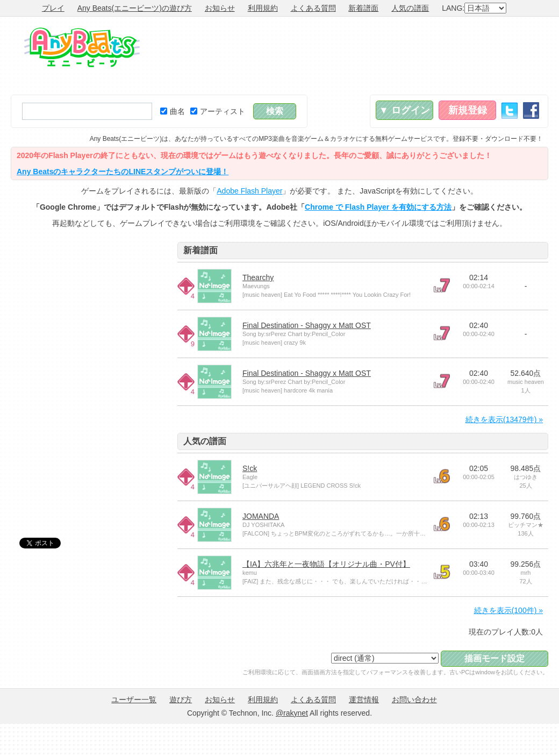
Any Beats (82, 47)
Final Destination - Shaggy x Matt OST (307, 325)
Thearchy (258, 277)
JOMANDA (261, 516)
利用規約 (263, 8)
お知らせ (220, 8)
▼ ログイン (404, 110)
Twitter (510, 110)
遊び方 (181, 700)
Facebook (531, 110)
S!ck (250, 468)
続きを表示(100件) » (508, 610)
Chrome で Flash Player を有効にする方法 (378, 207)
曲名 (173, 111)
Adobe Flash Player (249, 191)
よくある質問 (313, 8)
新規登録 (468, 110)
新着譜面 (363, 8)
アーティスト (218, 111)
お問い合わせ (414, 700)
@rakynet (292, 713)
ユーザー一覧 (134, 700)
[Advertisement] (512, 56)
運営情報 (364, 700)
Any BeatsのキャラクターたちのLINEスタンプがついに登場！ (123, 172)
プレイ (53, 8)
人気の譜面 (410, 8)
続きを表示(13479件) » (504, 419)
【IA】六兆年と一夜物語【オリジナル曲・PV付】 (326, 564)
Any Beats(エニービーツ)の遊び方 (135, 8)
